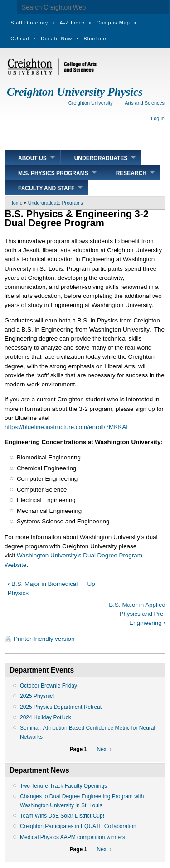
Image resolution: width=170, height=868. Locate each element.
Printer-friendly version (44, 639)
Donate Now (56, 39)
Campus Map (113, 23)
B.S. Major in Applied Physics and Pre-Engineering (137, 614)
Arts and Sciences (145, 103)
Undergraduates (101, 158)
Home (16, 203)
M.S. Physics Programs (53, 173)
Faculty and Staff (46, 188)
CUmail (20, 39)
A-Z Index (73, 23)
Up (91, 584)
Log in (158, 118)
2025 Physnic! (37, 696)
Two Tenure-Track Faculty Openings (63, 786)
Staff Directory (29, 23)
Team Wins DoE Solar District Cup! (62, 816)
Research (131, 173)
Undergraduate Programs (56, 203)
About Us (32, 158)
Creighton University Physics (75, 92)
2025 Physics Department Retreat (61, 707)
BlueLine (95, 39)
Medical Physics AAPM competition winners (73, 837)
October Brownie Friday (49, 686)
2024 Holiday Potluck (46, 717)
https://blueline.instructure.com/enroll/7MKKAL (67, 427)
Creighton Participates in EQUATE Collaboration (78, 826)
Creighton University (91, 103)
